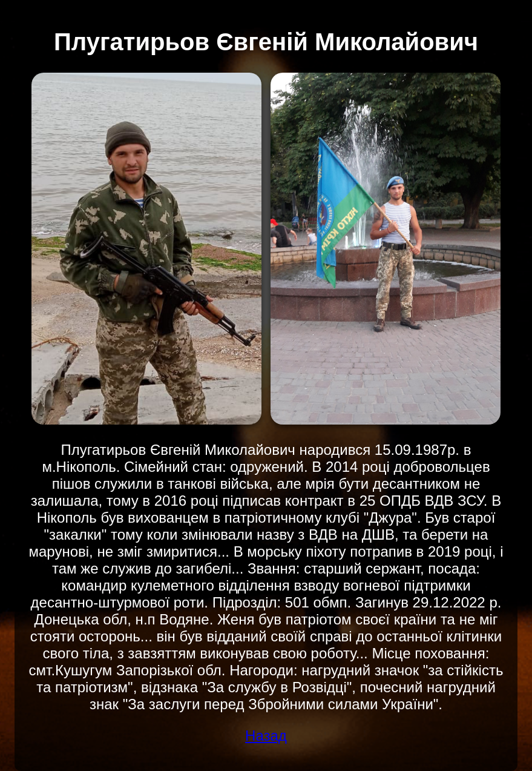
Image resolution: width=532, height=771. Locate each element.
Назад (266, 736)
